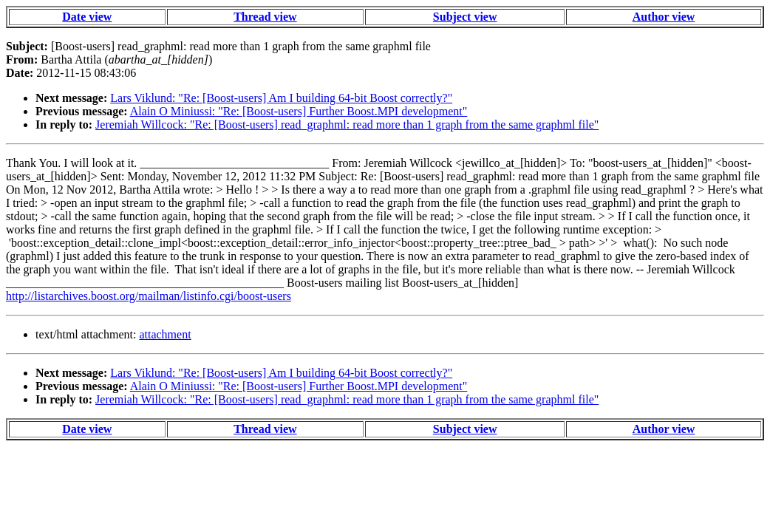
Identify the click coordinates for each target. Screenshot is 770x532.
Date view (87, 17)
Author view (664, 17)
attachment (165, 334)
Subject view (465, 17)
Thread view (265, 17)
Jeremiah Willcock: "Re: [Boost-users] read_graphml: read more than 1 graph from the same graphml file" (347, 125)
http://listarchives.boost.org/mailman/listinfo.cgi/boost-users (149, 296)
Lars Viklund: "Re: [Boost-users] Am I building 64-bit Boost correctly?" (281, 98)
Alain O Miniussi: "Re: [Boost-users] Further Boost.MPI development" (299, 111)
